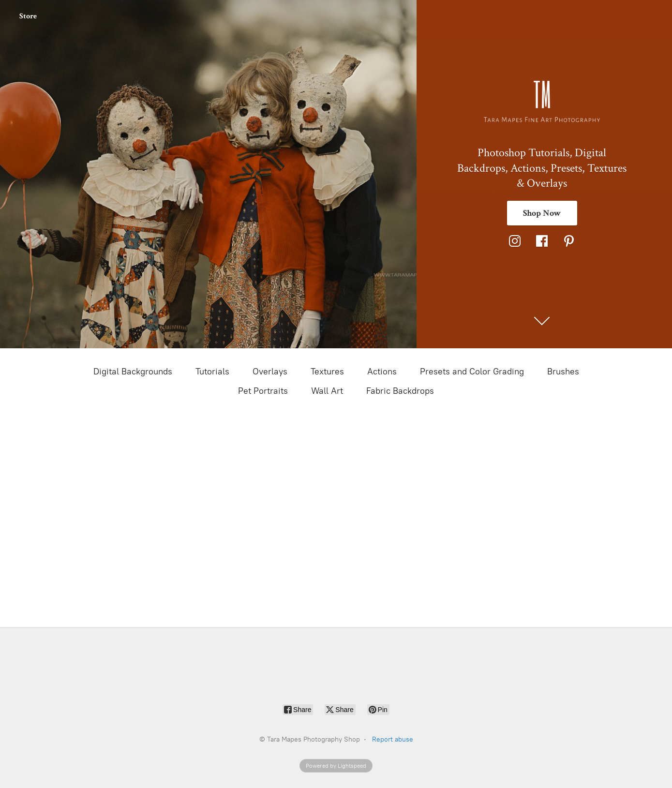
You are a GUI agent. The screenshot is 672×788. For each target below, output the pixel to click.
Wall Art (327, 391)
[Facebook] (542, 241)
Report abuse (393, 739)
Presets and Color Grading (472, 372)
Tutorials (212, 372)
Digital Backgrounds (133, 372)
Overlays (270, 372)
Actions (382, 372)
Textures (327, 372)
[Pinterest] (569, 241)
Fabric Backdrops (400, 391)
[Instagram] (515, 241)
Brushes (563, 372)
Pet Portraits (263, 391)
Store (28, 16)
